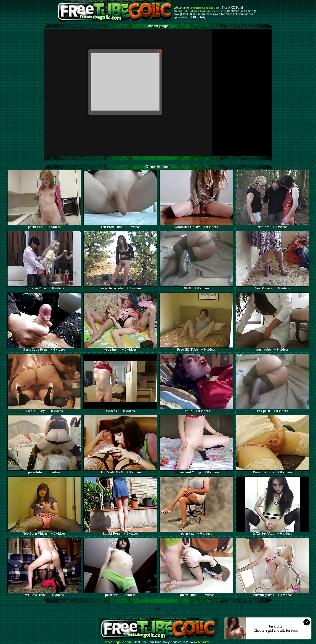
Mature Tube (181, 11)
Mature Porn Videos (202, 11)
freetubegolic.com (118, 642)
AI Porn (220, 11)
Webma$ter (202, 642)
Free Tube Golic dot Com (204, 8)
